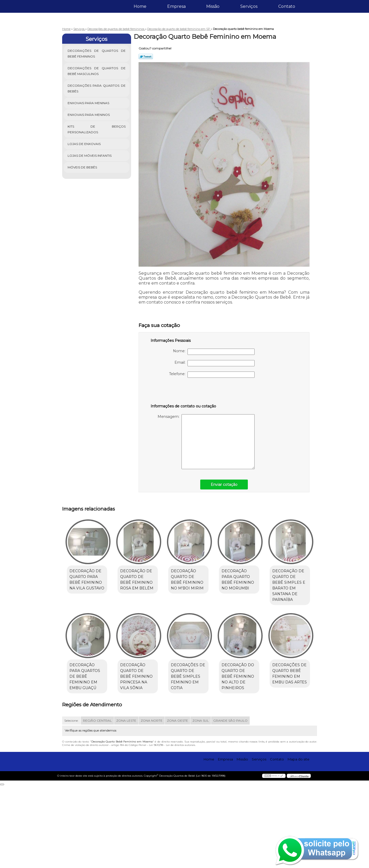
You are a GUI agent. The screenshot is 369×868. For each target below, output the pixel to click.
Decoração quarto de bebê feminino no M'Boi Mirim (193, 580)
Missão (213, 6)
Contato (287, 6)
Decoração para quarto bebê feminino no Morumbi (246, 580)
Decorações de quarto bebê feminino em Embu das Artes (140, 756)
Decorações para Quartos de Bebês (97, 88)
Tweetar (146, 56)
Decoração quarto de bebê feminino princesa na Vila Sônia (193, 665)
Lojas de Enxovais (85, 144)
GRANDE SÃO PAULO (230, 803)
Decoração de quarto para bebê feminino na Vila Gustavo (87, 580)
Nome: (214, 352)
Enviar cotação (224, 485)
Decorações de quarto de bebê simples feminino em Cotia (245, 665)
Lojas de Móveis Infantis (90, 156)
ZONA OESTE (177, 803)
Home (140, 6)
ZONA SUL (201, 803)
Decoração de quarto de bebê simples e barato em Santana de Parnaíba (87, 668)
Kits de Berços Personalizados (97, 129)
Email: (215, 363)
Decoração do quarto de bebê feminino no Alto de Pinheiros (87, 759)
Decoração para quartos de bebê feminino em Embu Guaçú (141, 662)
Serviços (249, 6)
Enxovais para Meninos (89, 115)
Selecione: (71, 803)
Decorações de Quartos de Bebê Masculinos (97, 71)
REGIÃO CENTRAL (97, 803)
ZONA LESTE (126, 803)
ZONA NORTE (152, 803)
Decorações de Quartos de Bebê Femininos (97, 54)
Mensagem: (206, 442)
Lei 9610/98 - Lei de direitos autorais (172, 828)
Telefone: (212, 375)
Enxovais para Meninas (89, 103)
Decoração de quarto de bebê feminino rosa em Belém (140, 580)
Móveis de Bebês (83, 167)
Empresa (176, 6)
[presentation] (184, 393)
